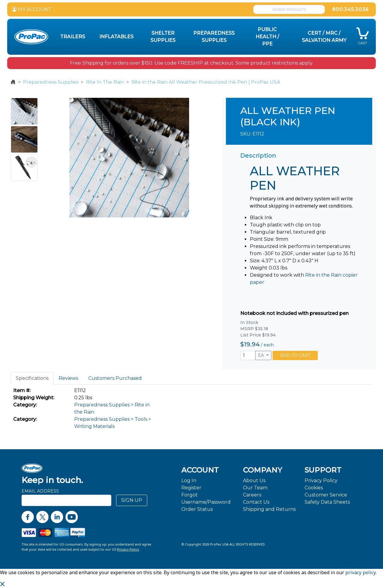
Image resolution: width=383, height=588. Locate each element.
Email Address (40, 491)
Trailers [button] (73, 37)
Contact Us (256, 502)
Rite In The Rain (105, 82)
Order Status (197, 509)
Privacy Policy (321, 480)
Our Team (255, 488)
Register (191, 488)
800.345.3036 (350, 9)
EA (262, 355)
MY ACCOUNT (32, 9)
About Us (254, 480)
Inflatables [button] (116, 37)
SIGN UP (132, 500)
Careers (252, 495)
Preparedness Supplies (51, 82)
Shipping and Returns (269, 509)
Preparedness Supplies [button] (214, 37)
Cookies (314, 488)
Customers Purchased (115, 378)
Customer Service (326, 495)
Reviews (68, 378)
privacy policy (360, 572)
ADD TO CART (295, 355)
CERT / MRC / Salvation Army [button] (324, 37)
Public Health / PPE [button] (267, 37)
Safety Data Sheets (327, 502)
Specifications (32, 378)
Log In (189, 480)
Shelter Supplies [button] (163, 37)
